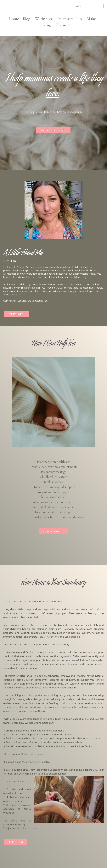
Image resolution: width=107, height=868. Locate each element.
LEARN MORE (16, 842)
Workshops (46, 19)
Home (16, 19)
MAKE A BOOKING (54, 531)
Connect (63, 25)
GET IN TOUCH (17, 314)
